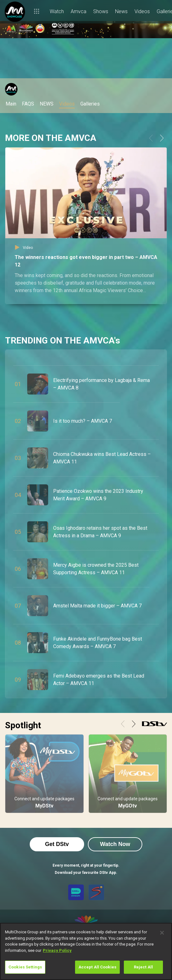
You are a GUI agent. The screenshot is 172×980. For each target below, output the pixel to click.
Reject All (143, 967)
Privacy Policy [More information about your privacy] (57, 950)
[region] (86, 951)
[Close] (162, 933)
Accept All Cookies (97, 967)
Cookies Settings (25, 967)
